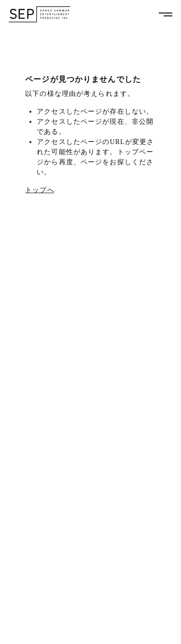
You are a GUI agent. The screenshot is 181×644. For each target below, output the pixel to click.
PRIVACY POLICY (31, 631)
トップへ (40, 190)
